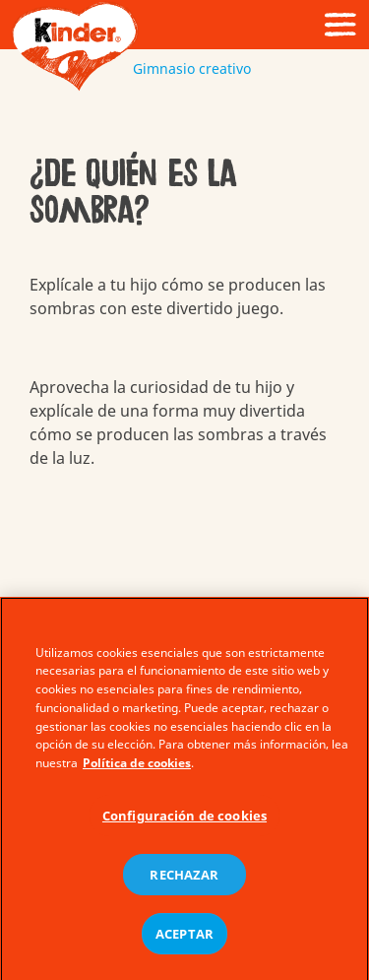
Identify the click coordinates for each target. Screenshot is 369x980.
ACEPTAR (184, 939)
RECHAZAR (184, 880)
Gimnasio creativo (184, 68)
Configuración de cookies (184, 821)
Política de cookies (137, 769)
